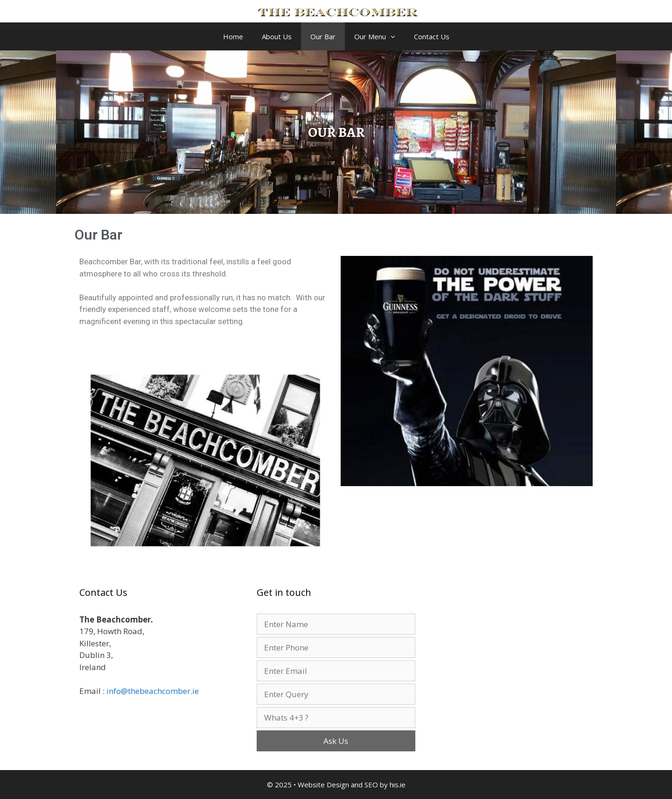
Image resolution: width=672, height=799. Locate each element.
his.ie (398, 785)
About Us (277, 36)
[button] (395, 36)
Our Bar (323, 36)
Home (233, 36)
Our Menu (379, 36)
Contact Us (432, 36)
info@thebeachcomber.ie (153, 691)
